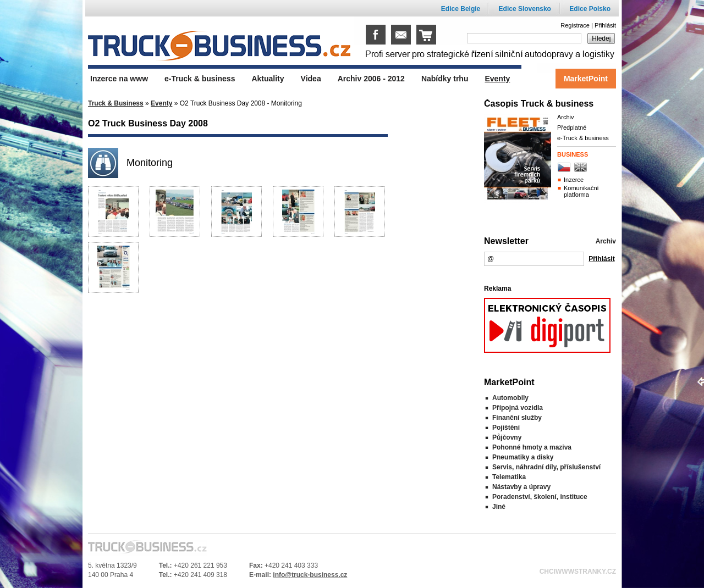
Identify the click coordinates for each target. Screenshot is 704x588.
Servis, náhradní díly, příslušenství (546, 467)
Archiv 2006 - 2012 (371, 79)
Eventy (161, 103)
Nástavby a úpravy (521, 487)
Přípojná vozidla (518, 408)
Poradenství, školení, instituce (540, 497)
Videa (311, 79)
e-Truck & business (583, 138)
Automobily (510, 398)
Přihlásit (605, 25)
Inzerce (574, 180)
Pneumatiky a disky (523, 457)
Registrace (575, 25)
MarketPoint (586, 79)
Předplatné (572, 127)
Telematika (509, 477)
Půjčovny (507, 437)
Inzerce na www (119, 79)
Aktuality (268, 79)
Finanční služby (517, 418)
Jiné (499, 507)
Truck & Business (116, 103)
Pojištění (506, 428)
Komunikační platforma (581, 191)
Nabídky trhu (445, 79)
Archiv (566, 117)
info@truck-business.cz (310, 575)
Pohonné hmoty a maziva (532, 447)
